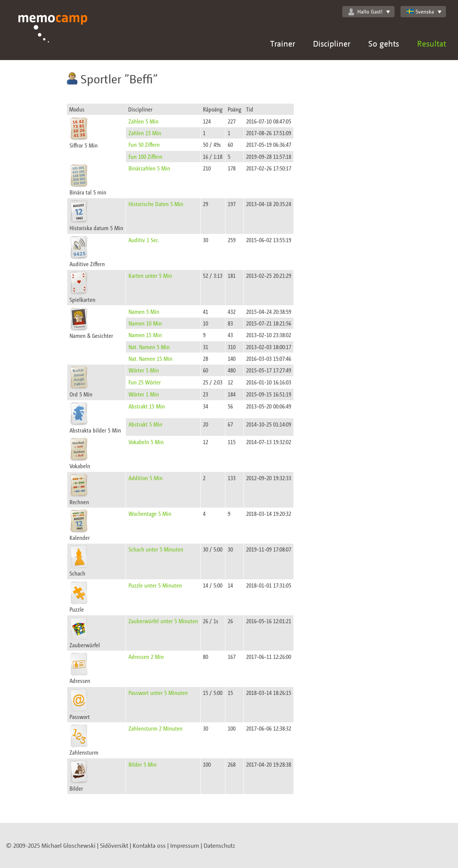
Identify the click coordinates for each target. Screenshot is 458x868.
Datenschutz (219, 845)
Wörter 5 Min (144, 370)
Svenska (420, 11)
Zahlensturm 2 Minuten (156, 728)
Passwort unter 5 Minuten (158, 692)
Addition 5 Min (146, 478)
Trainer (283, 43)
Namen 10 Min (145, 323)
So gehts (384, 43)
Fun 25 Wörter (145, 382)
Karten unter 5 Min (150, 275)
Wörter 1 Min (144, 394)
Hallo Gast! (365, 12)
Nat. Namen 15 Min (150, 358)
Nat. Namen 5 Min (149, 347)
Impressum (185, 845)
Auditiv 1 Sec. (144, 240)
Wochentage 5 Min (150, 513)
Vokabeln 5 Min (146, 442)
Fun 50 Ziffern (144, 144)
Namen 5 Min (144, 311)
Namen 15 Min (145, 335)
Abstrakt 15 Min (147, 406)
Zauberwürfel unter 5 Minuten (163, 621)
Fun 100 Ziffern (145, 156)
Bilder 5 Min (143, 764)
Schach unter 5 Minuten (156, 549)
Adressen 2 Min (146, 656)
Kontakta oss (149, 845)
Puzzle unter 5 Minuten (155, 585)
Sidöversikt (114, 845)
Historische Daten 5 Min (156, 204)
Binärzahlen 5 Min (149, 168)
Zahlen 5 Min (144, 121)
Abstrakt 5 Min (145, 424)
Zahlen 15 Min (145, 133)
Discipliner (332, 43)
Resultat (432, 43)
